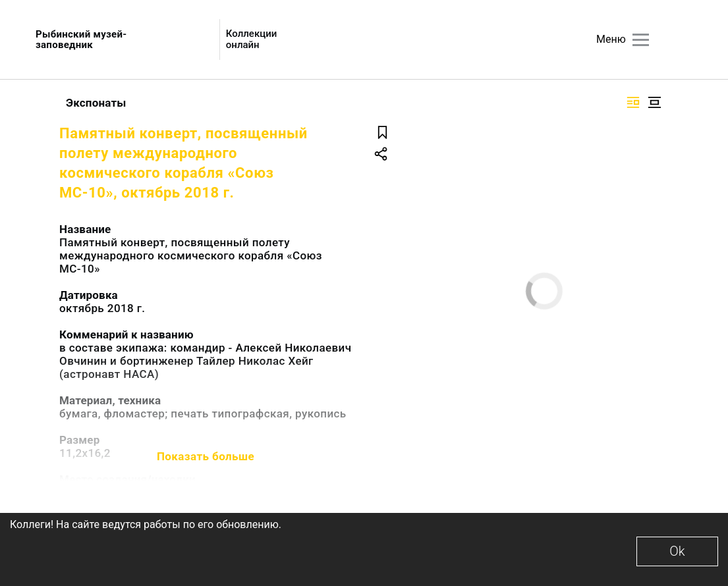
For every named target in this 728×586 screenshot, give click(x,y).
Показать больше (206, 456)
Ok (677, 551)
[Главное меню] (641, 40)
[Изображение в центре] (654, 102)
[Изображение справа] (633, 102)
